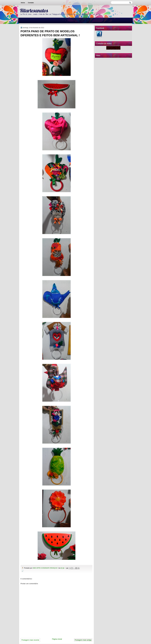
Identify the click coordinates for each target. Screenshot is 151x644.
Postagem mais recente (30, 640)
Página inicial (57, 639)
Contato (31, 3)
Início (23, 3)
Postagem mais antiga (83, 640)
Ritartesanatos (34, 10)
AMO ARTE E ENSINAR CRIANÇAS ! (46, 568)
